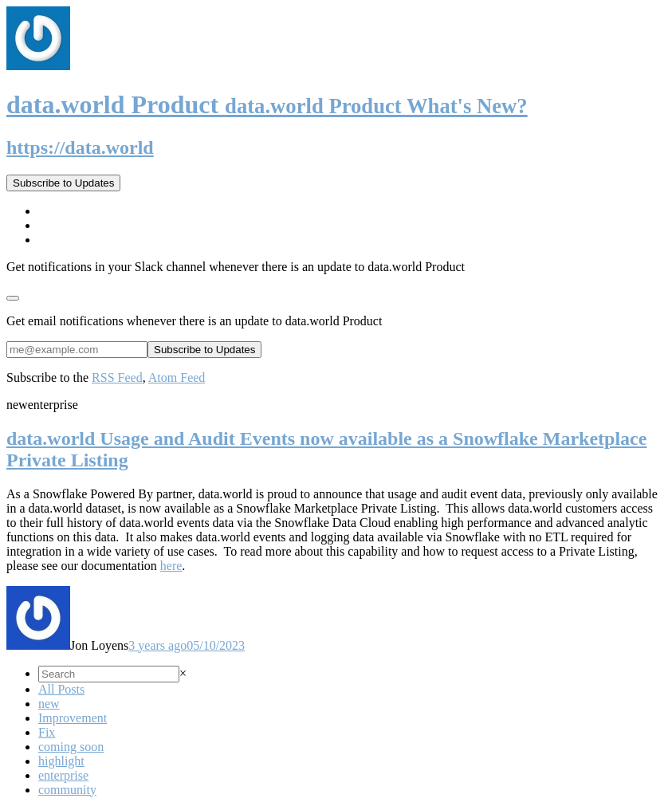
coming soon (71, 747)
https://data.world (80, 147)
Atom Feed (177, 377)
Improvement (73, 718)
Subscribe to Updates (63, 183)
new (49, 704)
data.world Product (267, 104)
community (67, 790)
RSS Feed (117, 377)
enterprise (63, 775)
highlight (61, 761)
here (171, 566)
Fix (47, 732)
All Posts (61, 689)
